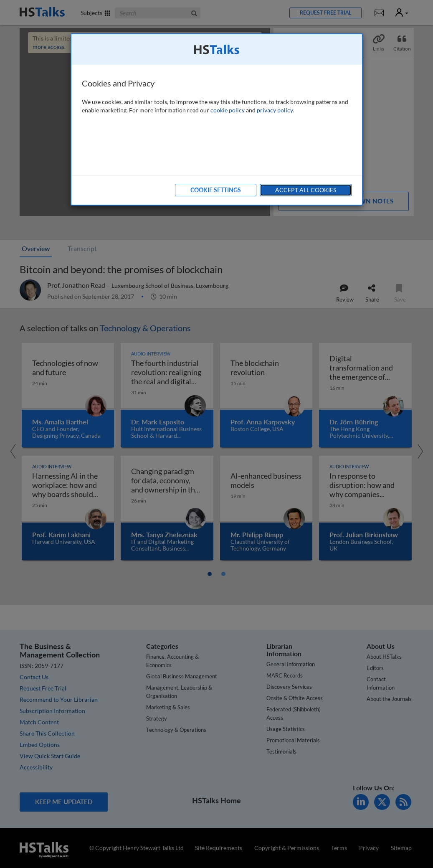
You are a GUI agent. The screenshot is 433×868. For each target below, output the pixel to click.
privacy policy (275, 110)
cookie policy (228, 110)
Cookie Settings (216, 190)
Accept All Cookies (306, 190)
